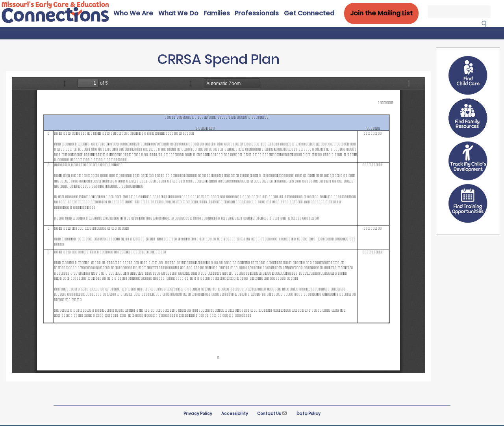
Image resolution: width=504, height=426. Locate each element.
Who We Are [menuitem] (133, 13)
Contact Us (272, 414)
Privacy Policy (198, 414)
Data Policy (309, 414)
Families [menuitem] (217, 13)
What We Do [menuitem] (178, 13)
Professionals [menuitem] (257, 13)
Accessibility (235, 414)
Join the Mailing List (381, 13)
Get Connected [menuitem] (309, 13)
